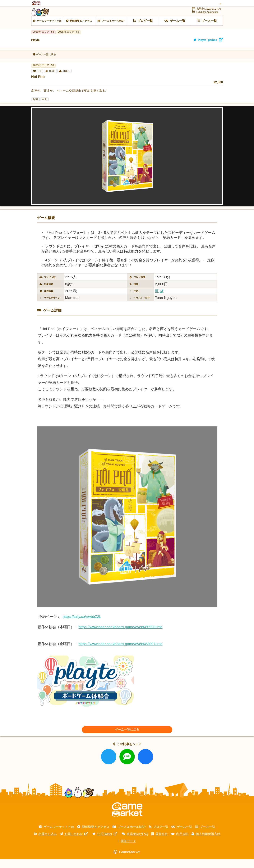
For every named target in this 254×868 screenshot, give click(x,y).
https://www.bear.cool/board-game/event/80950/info (120, 636)
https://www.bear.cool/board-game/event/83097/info (120, 653)
